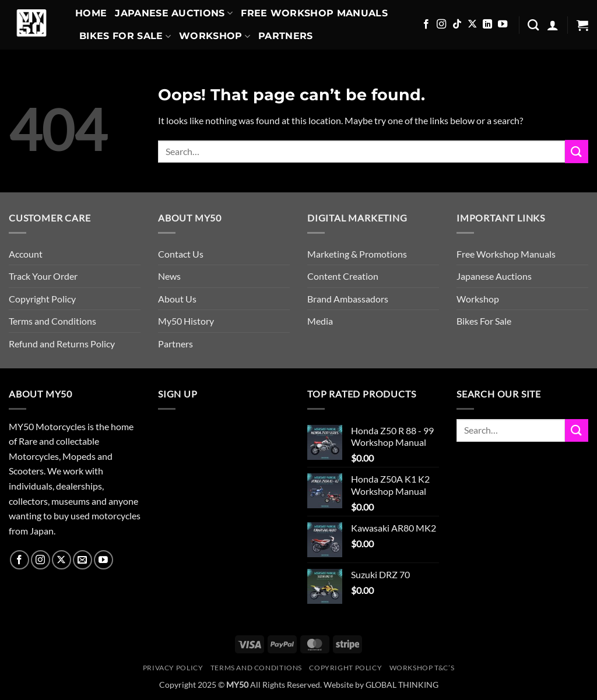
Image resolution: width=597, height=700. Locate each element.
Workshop (215, 36)
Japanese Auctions (174, 13)
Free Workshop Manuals (314, 13)
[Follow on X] (472, 24)
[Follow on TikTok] (457, 24)
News (169, 276)
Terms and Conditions (52, 321)
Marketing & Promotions (357, 254)
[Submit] (577, 151)
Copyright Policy (42, 299)
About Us (177, 299)
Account (26, 254)
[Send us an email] (82, 560)
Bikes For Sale (125, 36)
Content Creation (343, 276)
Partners (286, 36)
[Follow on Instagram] (441, 24)
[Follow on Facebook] (426, 24)
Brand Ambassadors (348, 299)
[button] (553, 25)
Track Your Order (43, 276)
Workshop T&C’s (422, 668)
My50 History (186, 321)
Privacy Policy (173, 668)
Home (91, 13)
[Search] (533, 25)
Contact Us (181, 254)
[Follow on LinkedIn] (487, 24)
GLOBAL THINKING (402, 685)
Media (320, 321)
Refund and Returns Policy (62, 344)
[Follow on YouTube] (503, 24)
